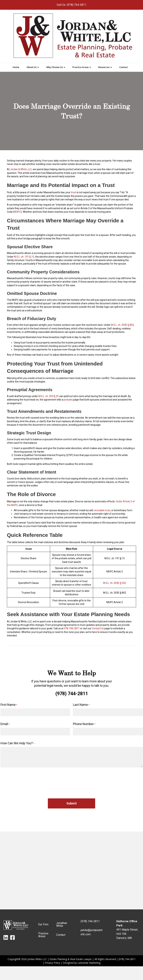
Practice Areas (81, 67)
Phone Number (84, 723)
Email (5, 723)
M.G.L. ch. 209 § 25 (49, 396)
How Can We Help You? (17, 741)
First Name (9, 705)
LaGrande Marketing (89, 960)
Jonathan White (62, 922)
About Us (32, 67)
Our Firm (43, 922)
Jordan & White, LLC (21, 169)
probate (68, 400)
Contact (123, 67)
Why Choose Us (55, 67)
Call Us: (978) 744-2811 (71, 5)
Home (16, 67)
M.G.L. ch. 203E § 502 (115, 583)
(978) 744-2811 (72, 694)
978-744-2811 (72, 628)
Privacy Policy (53, 960)
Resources (104, 67)
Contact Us (98, 628)
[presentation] (27, 777)
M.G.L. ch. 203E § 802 (122, 325)
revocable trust (102, 510)
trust (73, 192)
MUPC (17, 212)
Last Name (81, 705)
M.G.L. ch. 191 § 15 (24, 257)
